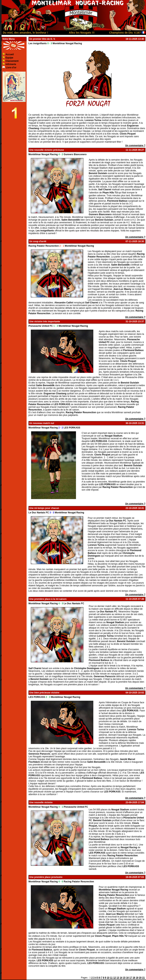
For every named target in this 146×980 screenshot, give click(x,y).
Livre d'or (11, 68)
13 (118, 978)
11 (111, 978)
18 (134, 978)
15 (124, 978)
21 (143, 978)
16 (127, 978)
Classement (12, 61)
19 (137, 978)
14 (121, 978)
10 (108, 978)
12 (115, 978)
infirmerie (11, 64)
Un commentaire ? (135, 146)
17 (130, 978)
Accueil (10, 54)
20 (140, 978)
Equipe (9, 58)
